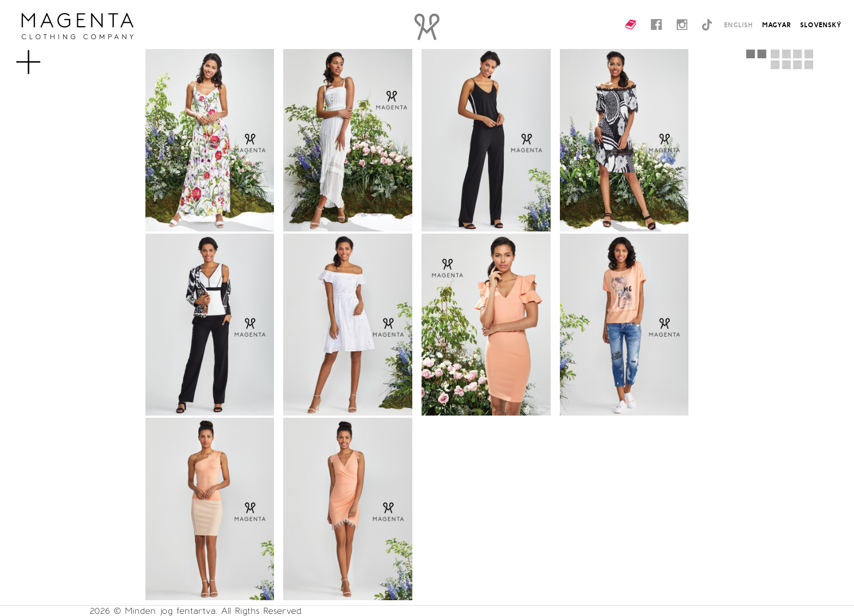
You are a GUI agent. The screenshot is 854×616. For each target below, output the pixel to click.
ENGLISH (738, 25)
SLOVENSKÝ (821, 25)
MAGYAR (776, 25)
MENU (46, 57)
